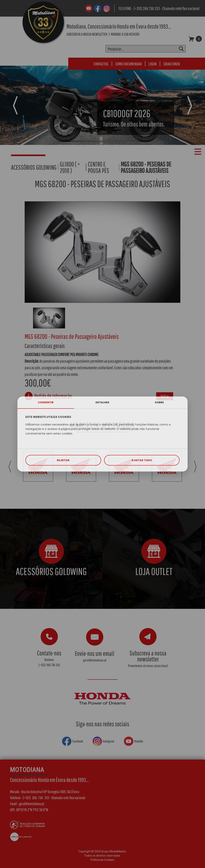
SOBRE (159, 402)
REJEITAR (63, 460)
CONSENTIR (46, 402)
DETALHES (102, 402)
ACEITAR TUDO (142, 460)
